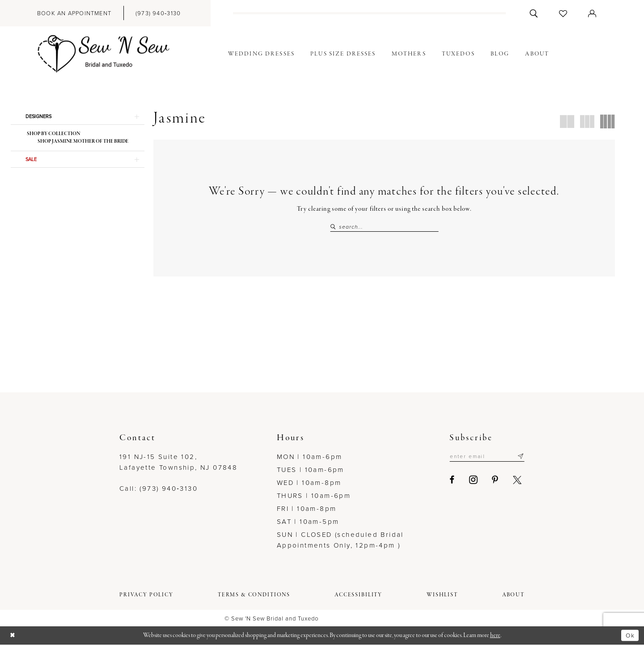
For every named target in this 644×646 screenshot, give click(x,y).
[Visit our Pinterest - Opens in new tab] (488, 482)
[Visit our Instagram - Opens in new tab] (466, 482)
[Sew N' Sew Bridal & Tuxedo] (104, 54)
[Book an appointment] (74, 13)
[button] (592, 13)
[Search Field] (384, 227)
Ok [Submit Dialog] (629, 636)
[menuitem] (74, 13)
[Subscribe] (520, 459)
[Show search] (534, 13)
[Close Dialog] (13, 637)
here (495, 636)
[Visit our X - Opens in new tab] (510, 482)
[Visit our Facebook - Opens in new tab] (445, 482)
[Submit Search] (334, 227)
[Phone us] (158, 13)
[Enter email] (483, 459)
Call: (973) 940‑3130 (159, 490)
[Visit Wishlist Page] (563, 13)
